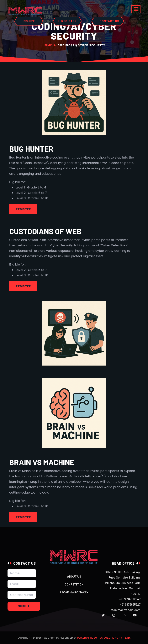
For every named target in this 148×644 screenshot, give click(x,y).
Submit (24, 606)
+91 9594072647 (130, 599)
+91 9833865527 (130, 604)
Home (47, 45)
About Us (74, 576)
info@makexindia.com (125, 610)
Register (23, 209)
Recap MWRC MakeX (74, 592)
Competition (74, 584)
